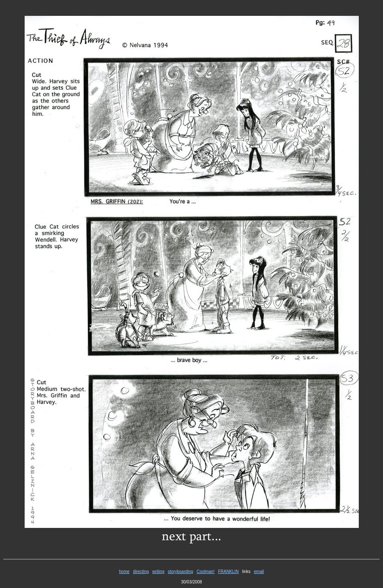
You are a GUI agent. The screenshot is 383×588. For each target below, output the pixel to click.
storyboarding (181, 572)
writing (159, 572)
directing (141, 572)
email (259, 572)
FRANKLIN (228, 572)
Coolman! (206, 572)
